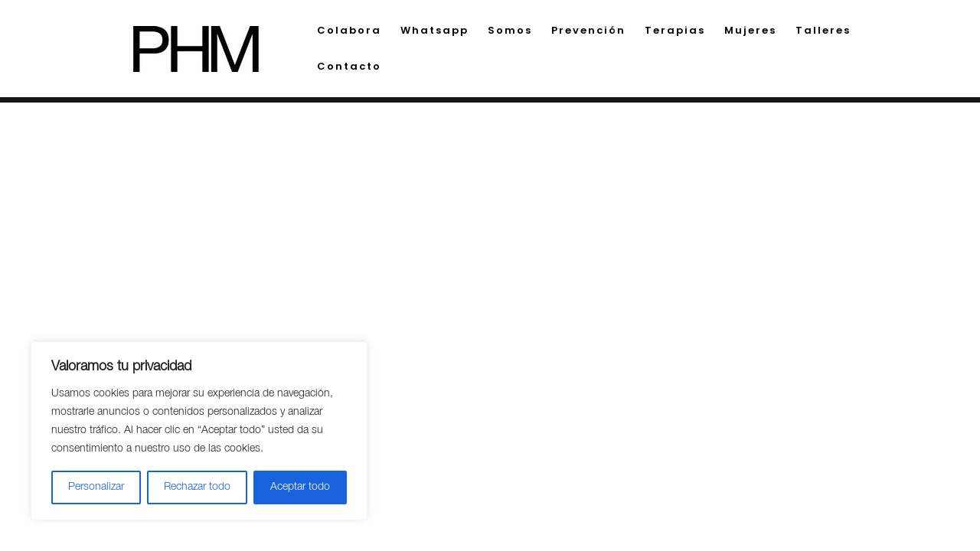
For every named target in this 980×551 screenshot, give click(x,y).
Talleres (823, 31)
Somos (510, 31)
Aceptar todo (300, 487)
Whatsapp (434, 31)
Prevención (588, 31)
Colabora (349, 31)
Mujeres (750, 31)
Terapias (675, 31)
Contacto (349, 67)
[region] (199, 431)
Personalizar (96, 487)
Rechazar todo (197, 487)
